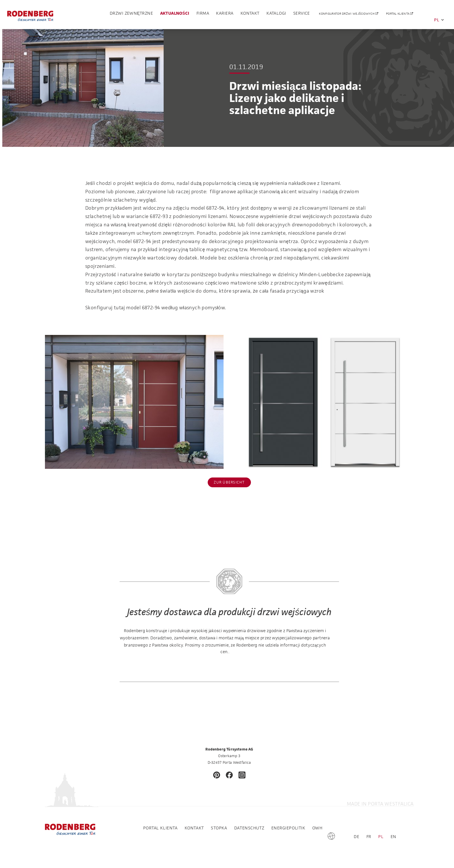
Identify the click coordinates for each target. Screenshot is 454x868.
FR (369, 836)
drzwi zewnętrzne (131, 15)
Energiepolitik (288, 828)
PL (439, 20)
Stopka (219, 828)
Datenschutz (249, 828)
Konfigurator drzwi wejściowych (347, 15)
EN (394, 836)
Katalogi (276, 15)
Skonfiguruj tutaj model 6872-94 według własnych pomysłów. (156, 308)
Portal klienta (398, 15)
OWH (317, 828)
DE (356, 836)
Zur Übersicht (229, 482)
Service (302, 15)
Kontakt (250, 15)
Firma (203, 15)
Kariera (225, 15)
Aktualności (175, 15)
